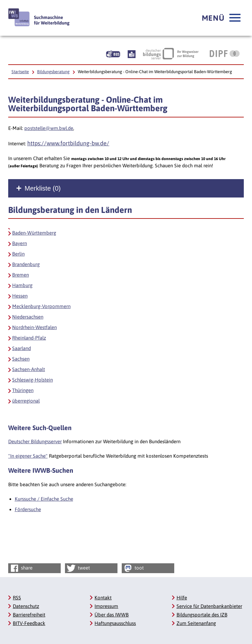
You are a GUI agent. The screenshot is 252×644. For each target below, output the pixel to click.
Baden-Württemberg (34, 233)
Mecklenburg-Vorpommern (41, 306)
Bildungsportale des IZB (202, 615)
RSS (17, 598)
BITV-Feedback (29, 623)
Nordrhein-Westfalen (34, 327)
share (21, 568)
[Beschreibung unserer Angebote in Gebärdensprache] (113, 53)
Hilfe (182, 598)
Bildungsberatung (53, 72)
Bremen (21, 275)
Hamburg (22, 285)
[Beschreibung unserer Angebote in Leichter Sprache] (132, 53)
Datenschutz (26, 606)
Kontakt (103, 598)
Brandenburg (26, 264)
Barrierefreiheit (29, 615)
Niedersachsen (28, 317)
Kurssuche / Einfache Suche (44, 499)
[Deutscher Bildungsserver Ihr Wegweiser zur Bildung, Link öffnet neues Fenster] (171, 53)
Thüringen (23, 390)
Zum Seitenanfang (196, 623)
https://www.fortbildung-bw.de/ (68, 143)
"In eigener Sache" (28, 456)
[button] (221, 18)
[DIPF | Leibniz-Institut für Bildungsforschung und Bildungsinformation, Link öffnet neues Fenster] (225, 53)
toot (133, 568)
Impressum (106, 606)
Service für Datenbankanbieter (209, 606)
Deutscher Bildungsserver (35, 441)
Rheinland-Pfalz (29, 338)
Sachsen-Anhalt (29, 369)
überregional (26, 401)
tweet (78, 568)
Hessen (20, 296)
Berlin (18, 254)
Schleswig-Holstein (32, 380)
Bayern (20, 243)
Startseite (20, 72)
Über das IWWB (112, 615)
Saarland (21, 348)
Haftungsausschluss (115, 623)
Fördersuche (28, 509)
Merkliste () (43, 188)
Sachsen (21, 359)
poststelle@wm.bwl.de (49, 128)
